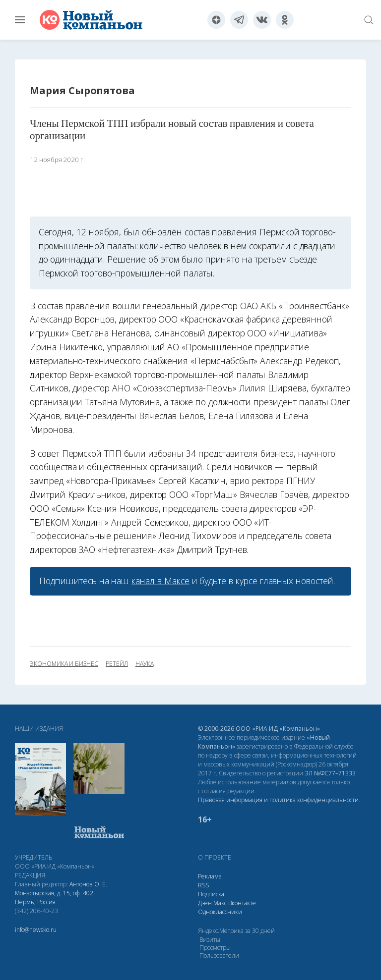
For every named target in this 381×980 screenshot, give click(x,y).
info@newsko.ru (36, 930)
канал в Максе (160, 581)
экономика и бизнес (64, 664)
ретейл (117, 664)
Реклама (210, 876)
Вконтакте (242, 903)
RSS (203, 885)
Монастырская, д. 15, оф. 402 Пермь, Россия (54, 898)
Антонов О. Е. (88, 884)
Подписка (211, 894)
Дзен (205, 903)
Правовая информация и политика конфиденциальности (278, 800)
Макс (220, 903)
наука (145, 664)
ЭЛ (330, 773)
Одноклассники (220, 912)
